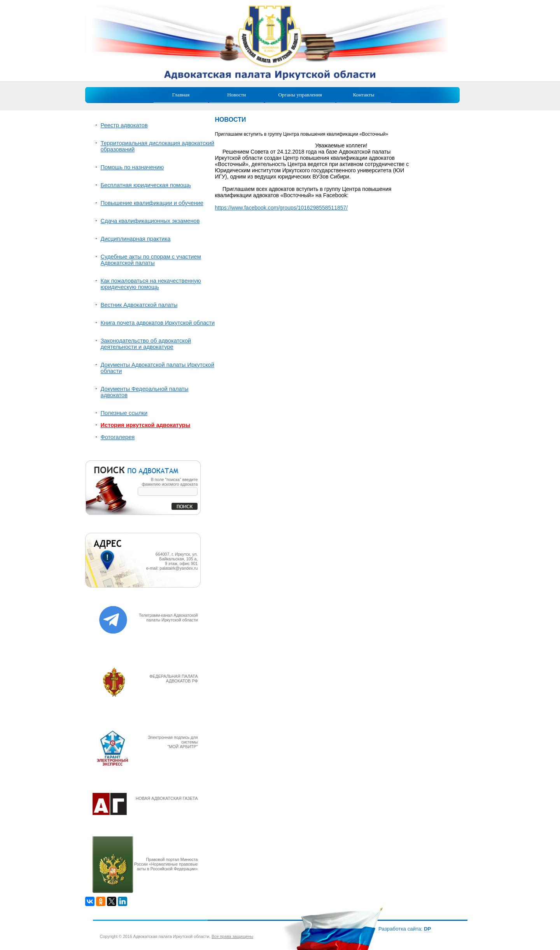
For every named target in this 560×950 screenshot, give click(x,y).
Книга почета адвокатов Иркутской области (158, 323)
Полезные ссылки (124, 413)
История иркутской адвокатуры (146, 425)
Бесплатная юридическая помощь (146, 185)
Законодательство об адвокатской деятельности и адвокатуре (146, 344)
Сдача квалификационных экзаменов (150, 221)
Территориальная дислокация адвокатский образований (158, 146)
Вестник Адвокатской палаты (139, 305)
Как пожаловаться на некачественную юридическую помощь (151, 284)
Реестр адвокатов (124, 125)
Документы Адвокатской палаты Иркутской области (157, 368)
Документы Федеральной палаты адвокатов (145, 392)
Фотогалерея (118, 437)
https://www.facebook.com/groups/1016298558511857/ (282, 208)
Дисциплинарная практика (136, 239)
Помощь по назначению (132, 167)
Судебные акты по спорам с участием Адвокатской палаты (151, 260)
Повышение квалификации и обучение (152, 203)
